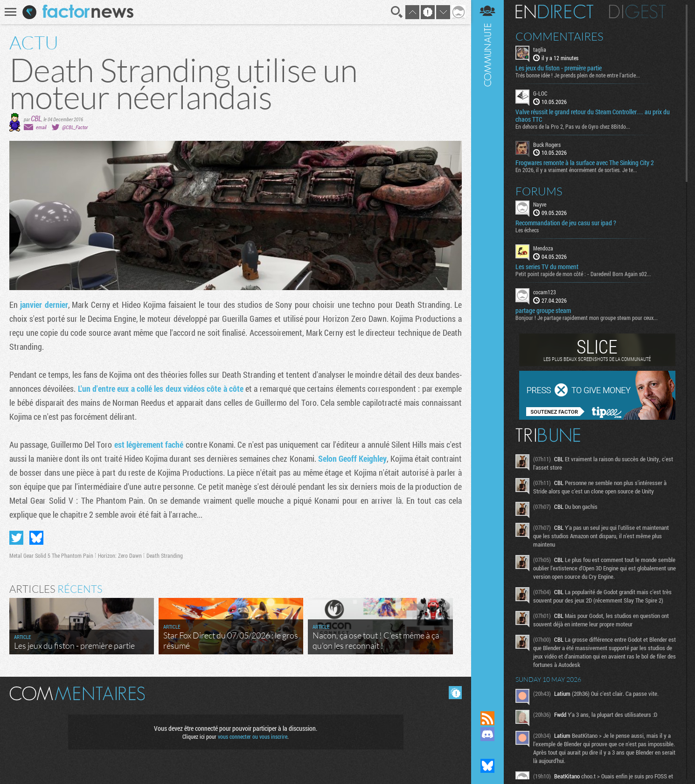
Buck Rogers (547, 145)
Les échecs (527, 230)
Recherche (397, 12)
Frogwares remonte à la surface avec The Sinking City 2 (585, 163)
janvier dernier (44, 305)
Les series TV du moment (547, 267)
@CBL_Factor (75, 127)
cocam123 (545, 292)
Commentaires (559, 36)
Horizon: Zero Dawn (120, 555)
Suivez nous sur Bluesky (487, 766)
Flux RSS (487, 718)
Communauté (487, 347)
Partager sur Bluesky (36, 538)
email (41, 127)
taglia (540, 49)
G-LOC (540, 93)
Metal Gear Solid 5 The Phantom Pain (51, 555)
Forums (539, 191)
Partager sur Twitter (16, 538)
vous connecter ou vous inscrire (253, 736)
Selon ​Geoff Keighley (353, 458)
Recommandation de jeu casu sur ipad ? (566, 223)
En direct (554, 12)
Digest (637, 12)
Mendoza (543, 248)
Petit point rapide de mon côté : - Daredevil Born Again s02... (583, 274)
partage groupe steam (543, 311)
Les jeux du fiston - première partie (559, 68)
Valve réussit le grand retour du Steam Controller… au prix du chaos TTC (593, 116)
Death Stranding (165, 555)
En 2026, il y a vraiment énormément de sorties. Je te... (576, 170)
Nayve (540, 204)
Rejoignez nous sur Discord (487, 734)
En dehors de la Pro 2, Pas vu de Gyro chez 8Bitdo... (573, 126)
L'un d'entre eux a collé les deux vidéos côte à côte (161, 389)
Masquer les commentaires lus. (455, 693)
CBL (36, 118)
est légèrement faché (149, 444)
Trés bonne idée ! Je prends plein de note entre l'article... (578, 75)
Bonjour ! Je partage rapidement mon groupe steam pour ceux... (587, 318)
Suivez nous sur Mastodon (487, 750)
